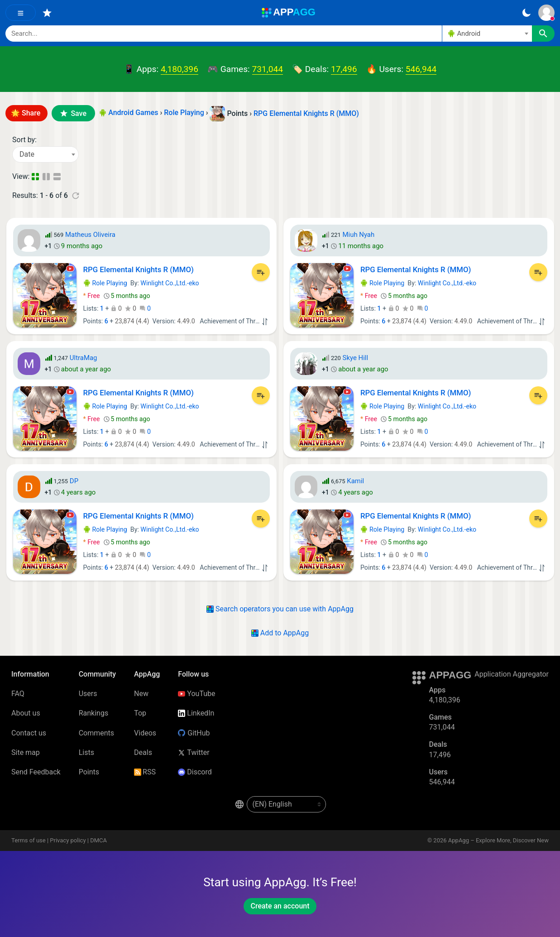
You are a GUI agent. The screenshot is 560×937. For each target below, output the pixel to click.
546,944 (421, 69)
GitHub (194, 733)
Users (88, 694)
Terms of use (29, 840)
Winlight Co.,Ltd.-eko (170, 283)
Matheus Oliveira (90, 235)
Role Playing (105, 283)
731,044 (268, 69)
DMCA (98, 840)
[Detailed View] (47, 177)
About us (26, 713)
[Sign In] (546, 13)
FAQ (18, 694)
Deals (143, 752)
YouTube (196, 694)
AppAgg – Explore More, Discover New (498, 840)
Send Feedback (36, 772)
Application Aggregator (512, 674)
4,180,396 (179, 69)
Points (89, 772)
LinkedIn (196, 713)
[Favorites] (47, 13)
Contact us (29, 733)
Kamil (355, 481)
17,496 (344, 69)
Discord (195, 772)
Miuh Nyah (359, 235)
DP (74, 481)
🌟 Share (26, 113)
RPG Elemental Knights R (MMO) (306, 113)
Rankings (93, 713)
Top (140, 713)
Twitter (194, 752)
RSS (145, 772)
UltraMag (84, 358)
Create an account (280, 906)
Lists (86, 752)
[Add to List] (261, 272)
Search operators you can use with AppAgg (280, 609)
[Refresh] (76, 195)
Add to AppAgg (280, 633)
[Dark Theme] (526, 13)
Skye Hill (355, 358)
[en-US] (286, 804)
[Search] (224, 34)
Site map (26, 752)
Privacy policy (68, 840)
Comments (96, 733)
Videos (145, 733)
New (141, 694)
